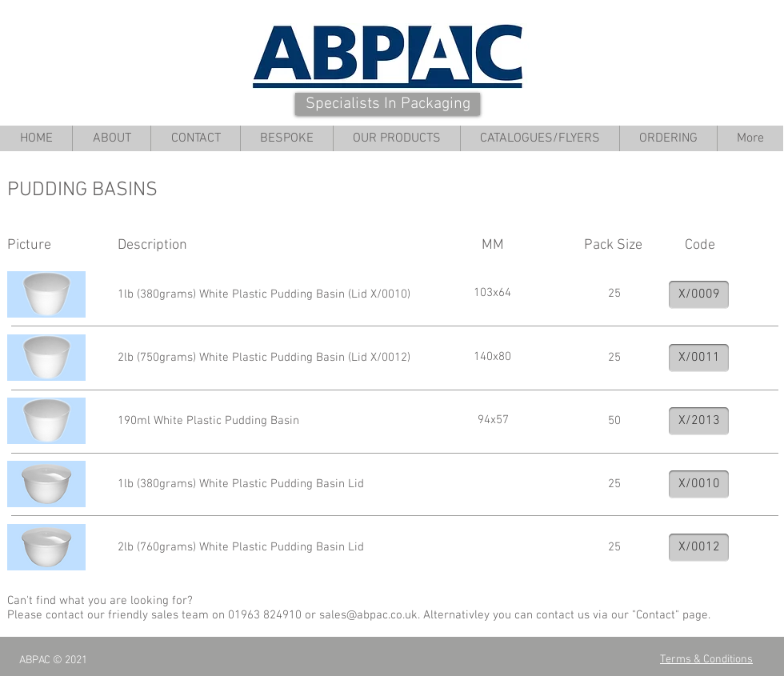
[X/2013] (699, 421)
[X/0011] (699, 358)
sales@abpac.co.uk (368, 615)
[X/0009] (699, 295)
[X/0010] (699, 484)
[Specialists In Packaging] (388, 104)
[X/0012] (699, 548)
